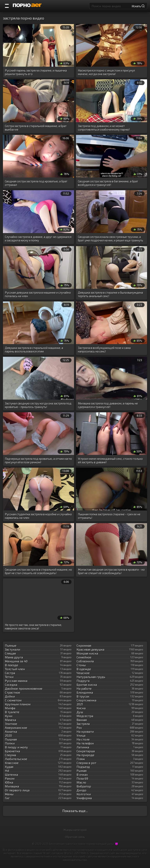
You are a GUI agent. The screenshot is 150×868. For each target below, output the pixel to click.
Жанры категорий (75, 830)
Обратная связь (75, 837)
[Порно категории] (7, 6)
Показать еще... (75, 811)
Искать (138, 6)
